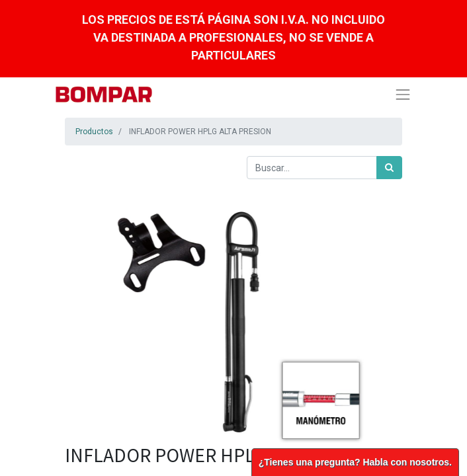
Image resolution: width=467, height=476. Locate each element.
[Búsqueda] (389, 168)
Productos (94, 132)
